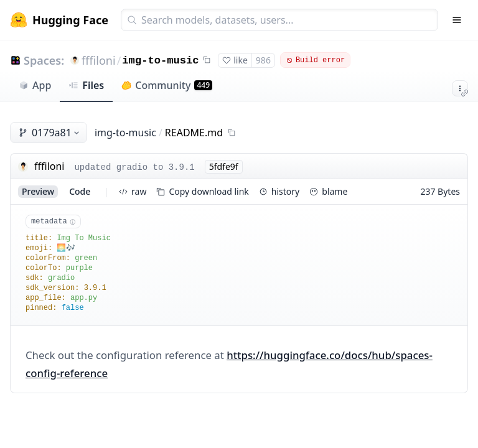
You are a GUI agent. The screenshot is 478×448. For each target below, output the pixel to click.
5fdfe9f (224, 166)
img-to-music (160, 61)
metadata (53, 222)
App (35, 85)
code (80, 191)
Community (167, 85)
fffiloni (99, 60)
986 (263, 60)
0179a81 (50, 133)
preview (38, 191)
